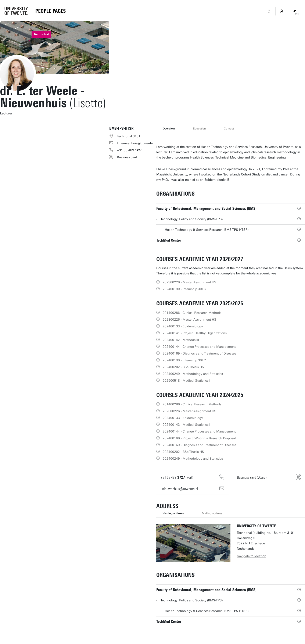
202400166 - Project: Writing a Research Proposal (199, 438)
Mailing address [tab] (212, 513)
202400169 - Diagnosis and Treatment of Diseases (199, 353)
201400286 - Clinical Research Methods (192, 313)
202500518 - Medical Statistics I (186, 381)
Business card (127, 157)
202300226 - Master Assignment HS (189, 282)
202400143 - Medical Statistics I (186, 425)
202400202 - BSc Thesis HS (183, 367)
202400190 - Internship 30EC (184, 289)
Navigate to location (252, 556)
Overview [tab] (169, 129)
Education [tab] (199, 129)
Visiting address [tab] (173, 513)
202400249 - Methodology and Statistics (193, 374)
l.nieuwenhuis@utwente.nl (137, 143)
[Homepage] (51, 11)
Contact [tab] (229, 129)
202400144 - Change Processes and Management (199, 347)
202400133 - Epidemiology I (184, 326)
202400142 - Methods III (181, 340)
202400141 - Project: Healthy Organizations (195, 333)
